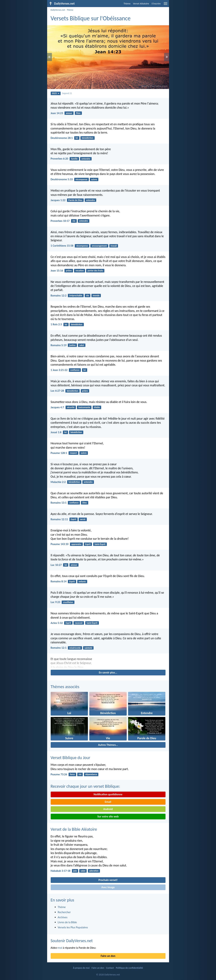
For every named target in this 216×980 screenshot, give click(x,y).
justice (72, 345)
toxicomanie (84, 407)
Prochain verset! (108, 880)
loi (77, 138)
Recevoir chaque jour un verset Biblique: (85, 786)
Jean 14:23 (57, 113)
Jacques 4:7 (57, 407)
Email (108, 802)
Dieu (85, 503)
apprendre (76, 544)
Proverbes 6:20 (59, 159)
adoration (94, 871)
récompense (82, 179)
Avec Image (108, 887)
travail (114, 246)
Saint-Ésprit (100, 544)
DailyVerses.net (58, 10)
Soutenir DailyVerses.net (72, 941)
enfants (82, 582)
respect (73, 453)
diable (97, 407)
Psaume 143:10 (60, 544)
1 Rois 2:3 (56, 324)
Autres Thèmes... (108, 745)
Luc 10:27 (56, 565)
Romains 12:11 (59, 519)
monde (96, 296)
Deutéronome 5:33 (62, 179)
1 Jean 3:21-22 (59, 370)
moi (60, 948)
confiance (75, 370)
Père (78, 113)
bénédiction (88, 138)
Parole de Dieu (75, 200)
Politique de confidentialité (129, 968)
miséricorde (75, 648)
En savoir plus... (108, 672)
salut (82, 345)
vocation (80, 271)
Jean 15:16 (57, 271)
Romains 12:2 (59, 296)
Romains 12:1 (59, 648)
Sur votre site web (108, 816)
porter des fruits (95, 271)
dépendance (91, 774)
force (72, 774)
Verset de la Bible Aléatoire (74, 829)
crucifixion (68, 602)
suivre (94, 179)
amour (69, 113)
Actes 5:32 (57, 623)
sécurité (71, 407)
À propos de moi (81, 968)
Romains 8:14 (59, 581)
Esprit (73, 519)
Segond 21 (67, 93)
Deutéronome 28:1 (62, 138)
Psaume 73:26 (59, 774)
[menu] (165, 5)
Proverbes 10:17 (60, 221)
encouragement (99, 246)
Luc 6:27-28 (57, 391)
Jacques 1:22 (58, 200)
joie (75, 871)
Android (108, 809)
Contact (110, 968)
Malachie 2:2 (58, 482)
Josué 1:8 (56, 432)
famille (74, 159)
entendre (86, 159)
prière (69, 271)
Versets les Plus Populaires (73, 927)
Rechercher (64, 912)
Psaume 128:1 (59, 453)
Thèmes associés (65, 687)
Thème (127, 4)
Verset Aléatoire (141, 4)
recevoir (79, 623)
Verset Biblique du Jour (71, 758)
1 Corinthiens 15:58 (62, 246)
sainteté (88, 648)
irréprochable (76, 296)
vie (74, 221)
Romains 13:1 (59, 503)
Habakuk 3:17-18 (61, 871)
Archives (63, 917)
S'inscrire (156, 4)
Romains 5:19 (59, 345)
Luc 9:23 (55, 602)
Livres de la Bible (67, 922)
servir (83, 519)
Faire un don (108, 956)
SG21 (56, 93)
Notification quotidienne (108, 794)
